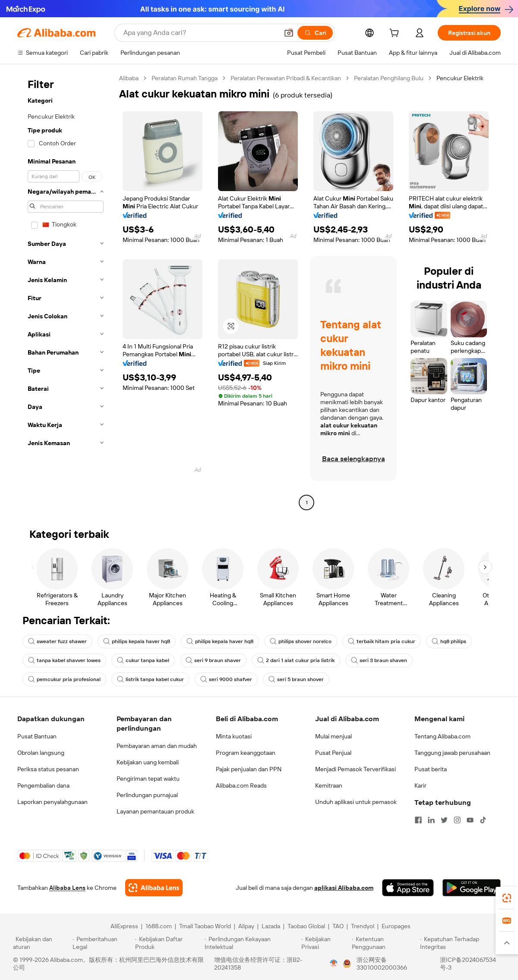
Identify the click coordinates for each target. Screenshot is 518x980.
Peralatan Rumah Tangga (185, 78)
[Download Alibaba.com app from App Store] (408, 888)
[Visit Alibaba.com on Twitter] (444, 820)
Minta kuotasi (234, 736)
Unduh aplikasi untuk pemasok (356, 802)
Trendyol (363, 926)
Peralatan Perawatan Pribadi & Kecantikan (286, 78)
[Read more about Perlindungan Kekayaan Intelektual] (252, 943)
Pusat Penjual (333, 753)
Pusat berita (431, 769)
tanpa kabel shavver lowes (64, 660)
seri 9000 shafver (226, 679)
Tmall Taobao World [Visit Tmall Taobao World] (205, 926)
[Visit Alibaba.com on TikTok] (483, 820)
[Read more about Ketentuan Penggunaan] (385, 943)
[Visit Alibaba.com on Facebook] (418, 820)
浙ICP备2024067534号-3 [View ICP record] (468, 964)
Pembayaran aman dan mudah (157, 746)
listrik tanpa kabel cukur (150, 679)
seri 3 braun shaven (379, 660)
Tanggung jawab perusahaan (452, 753)
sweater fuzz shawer (57, 641)
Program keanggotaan (246, 753)
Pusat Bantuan (37, 736)
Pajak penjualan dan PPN (249, 769)
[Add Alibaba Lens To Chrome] (154, 888)
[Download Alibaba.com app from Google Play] (472, 888)
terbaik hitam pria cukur (382, 641)
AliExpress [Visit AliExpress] (124, 926)
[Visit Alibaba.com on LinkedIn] (431, 820)
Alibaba (129, 78)
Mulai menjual (333, 736)
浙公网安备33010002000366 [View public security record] (382, 964)
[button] (289, 33)
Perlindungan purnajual (147, 795)
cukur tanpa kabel (143, 660)
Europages (396, 926)
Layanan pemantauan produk (155, 811)
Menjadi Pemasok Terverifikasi (355, 769)
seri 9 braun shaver (213, 660)
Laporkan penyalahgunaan (52, 802)
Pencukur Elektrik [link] (460, 78)
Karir (420, 785)
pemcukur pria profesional (64, 679)
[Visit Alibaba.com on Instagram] (457, 820)
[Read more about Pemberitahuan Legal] (103, 943)
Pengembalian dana (43, 785)
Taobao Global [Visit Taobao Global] (306, 926)
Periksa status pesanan (48, 769)
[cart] (396, 34)
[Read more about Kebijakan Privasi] (325, 943)
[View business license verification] (334, 964)
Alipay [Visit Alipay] (246, 926)
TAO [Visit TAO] (338, 926)
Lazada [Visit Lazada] (271, 926)
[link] (507, 898)
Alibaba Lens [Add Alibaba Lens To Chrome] (67, 888)
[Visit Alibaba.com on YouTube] (470, 820)
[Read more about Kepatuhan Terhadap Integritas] (463, 943)
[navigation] (66, 291)
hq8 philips (449, 641)
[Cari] (315, 33)
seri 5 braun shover (296, 679)
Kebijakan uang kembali (148, 762)
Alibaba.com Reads (241, 785)
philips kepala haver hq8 (137, 641)
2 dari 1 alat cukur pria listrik (296, 660)
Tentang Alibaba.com (442, 736)
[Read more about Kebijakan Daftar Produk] (169, 943)
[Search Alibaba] (200, 33)
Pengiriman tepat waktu (148, 779)
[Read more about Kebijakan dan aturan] (41, 943)
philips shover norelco (301, 641)
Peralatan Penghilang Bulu (389, 78)
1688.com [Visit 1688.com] (159, 926)
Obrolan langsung (41, 753)
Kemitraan (329, 785)
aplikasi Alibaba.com (344, 888)
